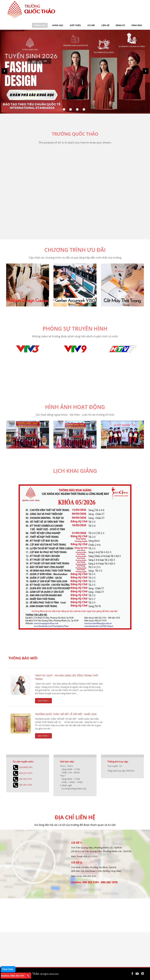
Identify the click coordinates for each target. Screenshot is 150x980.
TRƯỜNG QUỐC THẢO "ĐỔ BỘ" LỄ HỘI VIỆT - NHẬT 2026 (66, 714)
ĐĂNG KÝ (120, 25)
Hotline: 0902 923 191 (13, 976)
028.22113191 (26, 773)
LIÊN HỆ (105, 25)
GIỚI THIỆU (75, 25)
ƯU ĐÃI (91, 25)
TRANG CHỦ (40, 25)
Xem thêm (44, 701)
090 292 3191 (26, 779)
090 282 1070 (26, 785)
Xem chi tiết (39, 61)
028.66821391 (26, 767)
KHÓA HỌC (58, 25)
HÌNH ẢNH (137, 25)
